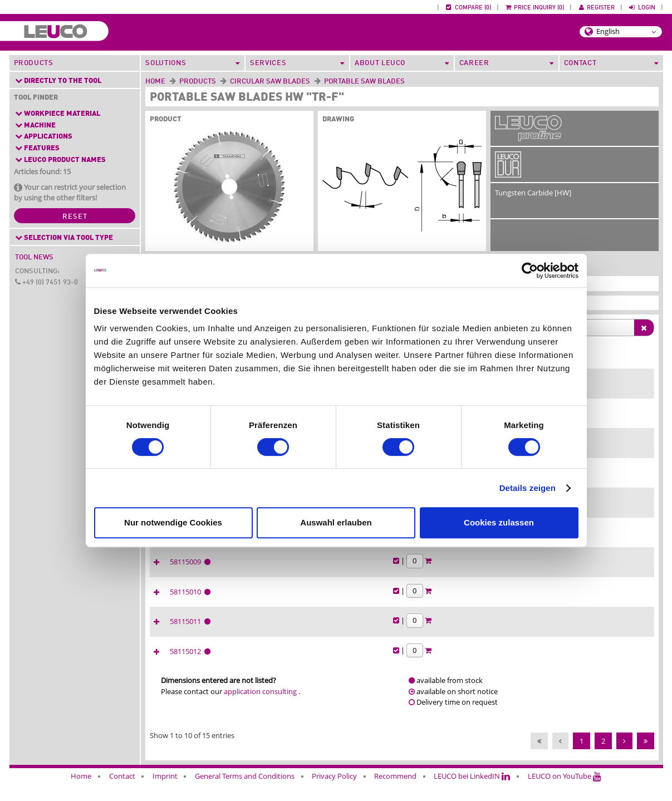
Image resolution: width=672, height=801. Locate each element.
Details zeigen (528, 488)
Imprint (165, 794)
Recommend (395, 794)
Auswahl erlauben (336, 522)
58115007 (587, 510)
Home (155, 82)
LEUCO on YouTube (565, 794)
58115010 (587, 602)
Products (34, 63)
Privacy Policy (334, 794)
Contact (122, 794)
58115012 (587, 664)
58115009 (587, 572)
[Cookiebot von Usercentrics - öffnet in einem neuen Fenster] (530, 271)
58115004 (587, 419)
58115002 (587, 388)
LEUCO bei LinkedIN (472, 794)
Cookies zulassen (499, 522)
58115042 (587, 449)
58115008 (587, 541)
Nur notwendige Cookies (173, 522)
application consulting (260, 710)
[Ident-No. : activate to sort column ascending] (588, 364)
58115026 (587, 480)
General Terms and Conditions (245, 794)
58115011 (587, 633)
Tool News (34, 257)
